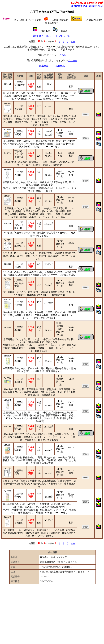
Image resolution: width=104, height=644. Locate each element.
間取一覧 (44, 66)
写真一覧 (60, 66)
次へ (73, 41)
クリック (73, 60)
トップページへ (64, 36)
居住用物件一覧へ (42, 36)
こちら (63, 55)
